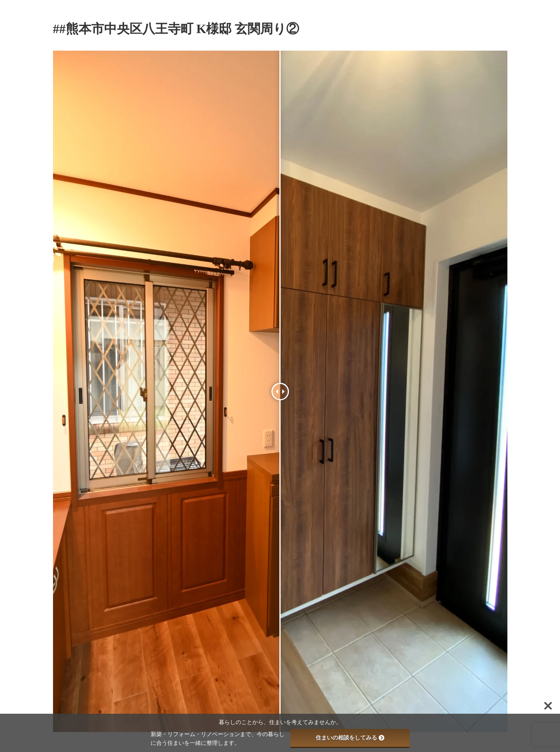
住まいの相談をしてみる (350, 738)
